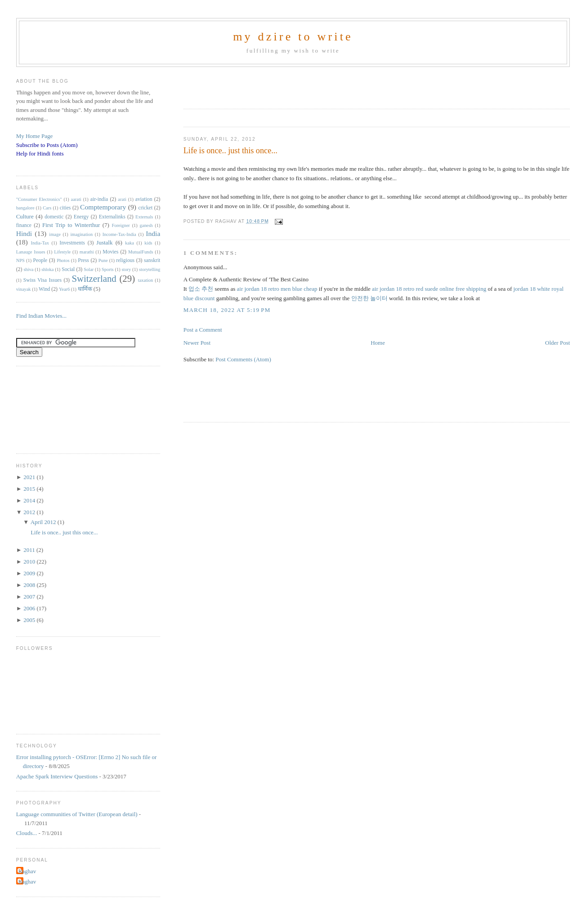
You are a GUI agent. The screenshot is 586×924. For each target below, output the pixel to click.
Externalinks (112, 217)
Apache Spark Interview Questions (57, 776)
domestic (54, 217)
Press (83, 260)
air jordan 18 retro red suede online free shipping (429, 289)
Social (68, 269)
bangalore (25, 208)
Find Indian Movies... (41, 316)
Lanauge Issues (31, 252)
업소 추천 (201, 289)
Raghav (27, 871)
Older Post (557, 343)
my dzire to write (293, 37)
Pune (103, 260)
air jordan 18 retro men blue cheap (277, 289)
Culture (25, 216)
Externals (144, 217)
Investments (72, 243)
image (55, 234)
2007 (30, 597)
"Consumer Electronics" (39, 199)
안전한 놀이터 (369, 298)
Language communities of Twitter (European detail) (77, 814)
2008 (30, 585)
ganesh (146, 225)
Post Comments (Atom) (243, 359)
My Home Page (35, 136)
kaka (130, 243)
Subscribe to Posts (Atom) (47, 145)
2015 (30, 489)
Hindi (24, 233)
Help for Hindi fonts (40, 153)
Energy (81, 217)
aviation (144, 199)
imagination (81, 234)
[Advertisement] (289, 85)
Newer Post (197, 343)
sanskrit (152, 260)
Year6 (64, 289)
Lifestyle (62, 252)
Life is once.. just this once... (230, 151)
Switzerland (94, 278)
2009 (30, 573)
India (153, 233)
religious (125, 260)
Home (378, 343)
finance (24, 225)
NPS (20, 260)
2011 (30, 550)
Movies (110, 252)
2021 (30, 477)
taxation (145, 280)
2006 (30, 608)
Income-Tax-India (119, 234)
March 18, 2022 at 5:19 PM (227, 310)
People (40, 260)
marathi (87, 252)
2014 (30, 500)
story (126, 269)
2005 (30, 620)
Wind (45, 289)
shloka (47, 269)
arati (122, 199)
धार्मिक (85, 289)
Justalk (104, 242)
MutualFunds (141, 252)
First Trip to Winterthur (71, 225)
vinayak (24, 289)
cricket (145, 208)
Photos (63, 260)
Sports (108, 269)
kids (148, 243)
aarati (76, 199)
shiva (28, 269)
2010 (30, 562)
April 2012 (44, 522)
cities (65, 208)
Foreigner (121, 225)
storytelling (150, 269)
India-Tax (40, 243)
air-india (99, 199)
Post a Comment (203, 330)
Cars (47, 208)
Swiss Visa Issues (42, 280)
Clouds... (27, 833)
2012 (30, 512)
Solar (89, 269)
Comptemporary (103, 207)
